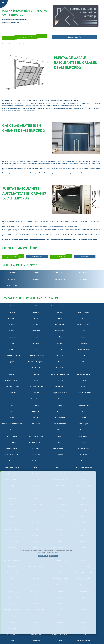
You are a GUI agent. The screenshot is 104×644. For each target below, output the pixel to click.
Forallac (12, 461)
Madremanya (12, 634)
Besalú (60, 442)
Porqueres (84, 411)
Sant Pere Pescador (60, 449)
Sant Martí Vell (36, 634)
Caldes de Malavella (84, 393)
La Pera (60, 312)
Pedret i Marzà (36, 331)
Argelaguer (12, 318)
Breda (84, 418)
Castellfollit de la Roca (12, 356)
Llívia (36, 467)
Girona (12, 306)
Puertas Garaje (5, 44)
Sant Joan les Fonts (36, 436)
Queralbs (84, 306)
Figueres (36, 325)
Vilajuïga (36, 343)
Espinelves (12, 337)
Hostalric (36, 418)
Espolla (36, 318)
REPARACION (36, 279)
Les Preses (36, 461)
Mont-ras (84, 455)
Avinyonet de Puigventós (84, 467)
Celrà (12, 411)
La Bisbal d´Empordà (12, 387)
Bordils (84, 461)
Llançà (60, 405)
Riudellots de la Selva (12, 455)
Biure (12, 641)
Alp (60, 461)
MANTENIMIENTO (60, 279)
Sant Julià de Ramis (60, 424)
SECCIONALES (84, 273)
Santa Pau (60, 467)
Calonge (60, 380)
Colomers (36, 337)
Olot (84, 362)
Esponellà (12, 362)
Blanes (60, 362)
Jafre (60, 318)
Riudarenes (36, 449)
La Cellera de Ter (84, 449)
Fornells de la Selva (36, 442)
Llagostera (12, 393)
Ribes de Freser (36, 455)
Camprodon (84, 436)
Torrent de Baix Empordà (60, 306)
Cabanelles (36, 641)
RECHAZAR (43, 556)
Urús (84, 331)
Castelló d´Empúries (84, 374)
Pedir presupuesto (75, 37)
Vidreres (36, 393)
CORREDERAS (36, 273)
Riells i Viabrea (60, 418)
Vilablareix (12, 442)
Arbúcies (12, 399)
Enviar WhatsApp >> (25, 37)
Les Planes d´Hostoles (12, 467)
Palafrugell (36, 368)
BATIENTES (12, 273)
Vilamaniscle (60, 331)
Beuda (84, 337)
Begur (12, 418)
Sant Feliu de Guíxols (60, 368)
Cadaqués (84, 430)
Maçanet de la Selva (60, 393)
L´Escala (84, 380)
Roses (84, 368)
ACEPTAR (53, 556)
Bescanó (60, 411)
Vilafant (36, 405)
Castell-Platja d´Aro (36, 387)
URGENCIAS (84, 279)
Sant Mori (36, 306)
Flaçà (60, 349)
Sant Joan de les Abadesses (12, 424)
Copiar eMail (85, 257)
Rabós (60, 337)
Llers (12, 343)
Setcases (12, 331)
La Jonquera (36, 430)
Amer (84, 442)
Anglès (84, 399)
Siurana (12, 312)
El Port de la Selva (84, 349)
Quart (12, 430)
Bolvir (84, 318)
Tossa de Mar (36, 399)
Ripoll (36, 380)
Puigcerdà (84, 387)
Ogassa (84, 634)
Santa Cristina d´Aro (84, 405)
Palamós (36, 374)
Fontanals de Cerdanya (36, 356)
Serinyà (60, 343)
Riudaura (36, 312)
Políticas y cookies (84, 641)
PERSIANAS (60, 273)
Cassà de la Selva (60, 387)
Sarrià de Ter (36, 411)
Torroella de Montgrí (12, 380)
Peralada (60, 455)
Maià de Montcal (84, 312)
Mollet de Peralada (84, 325)
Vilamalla (84, 343)
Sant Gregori (84, 424)
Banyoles (12, 374)
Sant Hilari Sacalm (60, 399)
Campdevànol (36, 424)
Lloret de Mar (60, 325)
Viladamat (60, 356)
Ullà (36, 349)
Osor (84, 356)
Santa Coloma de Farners (60, 374)
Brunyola (12, 325)
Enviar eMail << (61, 257)
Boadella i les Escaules (60, 634)
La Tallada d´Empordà (36, 362)
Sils (12, 405)
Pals (60, 436)
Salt (12, 368)
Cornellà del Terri (12, 449)
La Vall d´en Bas (12, 436)
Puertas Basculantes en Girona (16, 44)
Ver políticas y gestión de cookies (48, 552)
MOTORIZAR (12, 279)
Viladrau (12, 349)
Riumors (60, 641)
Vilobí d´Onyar (60, 430)
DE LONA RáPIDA (12, 285)
